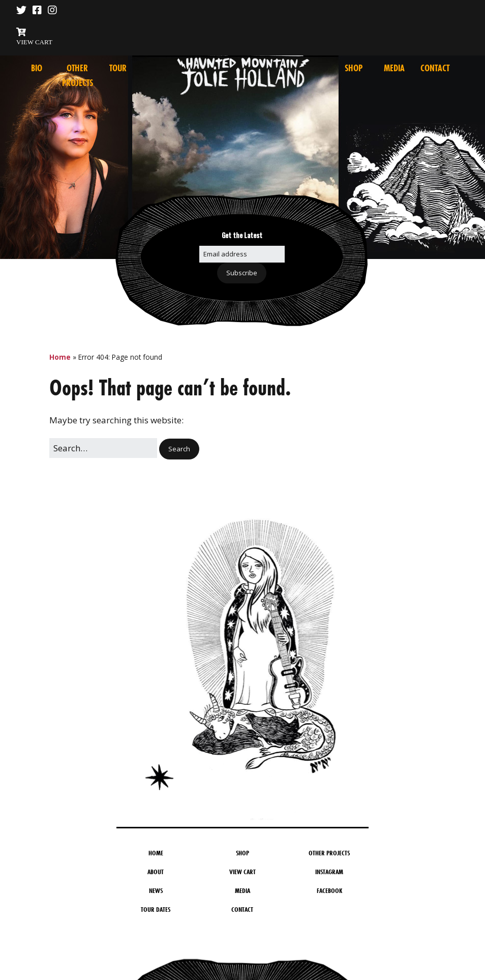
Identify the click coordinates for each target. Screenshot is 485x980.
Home (60, 357)
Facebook (329, 890)
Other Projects (329, 853)
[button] (179, 449)
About (156, 872)
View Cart (243, 872)
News (156, 890)
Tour (118, 68)
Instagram (329, 872)
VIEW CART (34, 42)
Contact (435, 68)
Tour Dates (156, 909)
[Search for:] (103, 448)
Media (394, 68)
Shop (354, 68)
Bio (37, 68)
